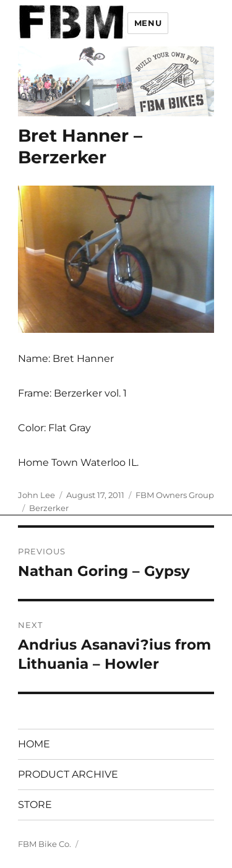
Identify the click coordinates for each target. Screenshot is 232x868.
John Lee (37, 495)
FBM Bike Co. (45, 844)
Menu (148, 23)
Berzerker (49, 508)
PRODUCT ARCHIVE (68, 774)
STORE (35, 805)
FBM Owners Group (175, 495)
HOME (34, 744)
